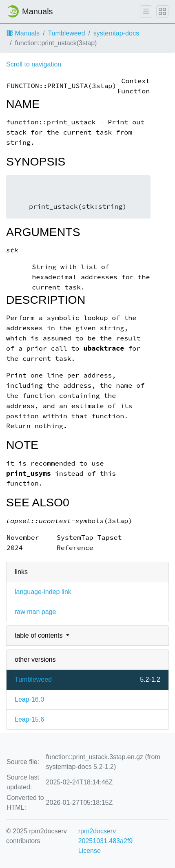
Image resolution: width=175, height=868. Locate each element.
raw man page (35, 612)
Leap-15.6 (29, 719)
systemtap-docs (116, 33)
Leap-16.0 (29, 699)
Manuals (23, 33)
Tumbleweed (66, 33)
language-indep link (43, 592)
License (90, 851)
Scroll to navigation (34, 64)
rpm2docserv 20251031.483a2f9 (105, 836)
